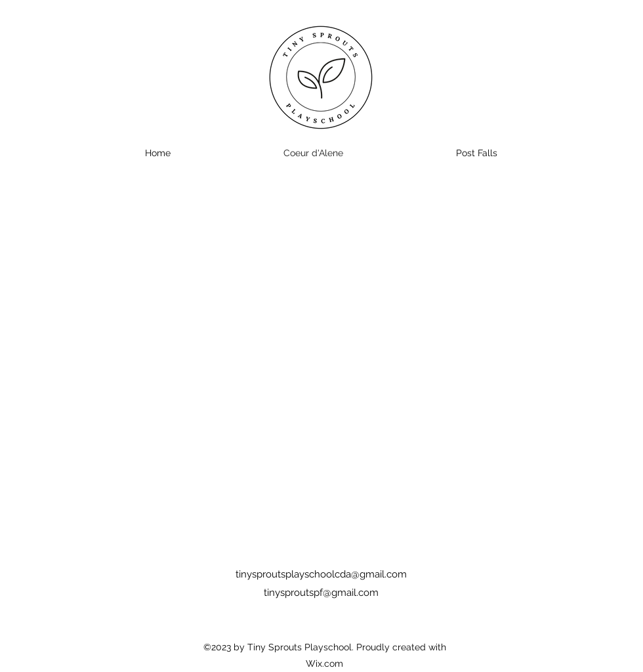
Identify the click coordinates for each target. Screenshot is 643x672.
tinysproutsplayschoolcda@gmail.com (321, 574)
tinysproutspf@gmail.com (321, 593)
